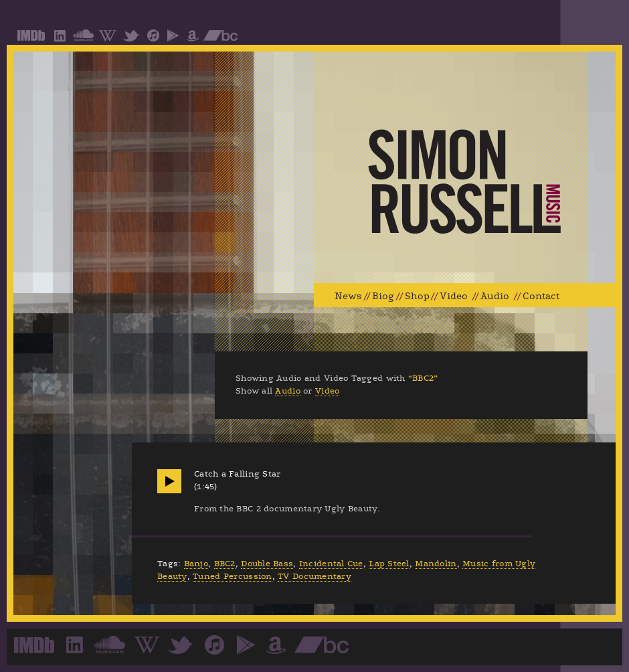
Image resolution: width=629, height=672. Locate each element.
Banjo (196, 564)
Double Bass (267, 564)
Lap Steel (389, 564)
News (348, 296)
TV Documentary (314, 576)
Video (454, 296)
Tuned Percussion (232, 576)
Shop (417, 296)
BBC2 (225, 564)
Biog (383, 296)
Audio (495, 296)
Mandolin (436, 564)
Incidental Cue (331, 564)
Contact (541, 296)
